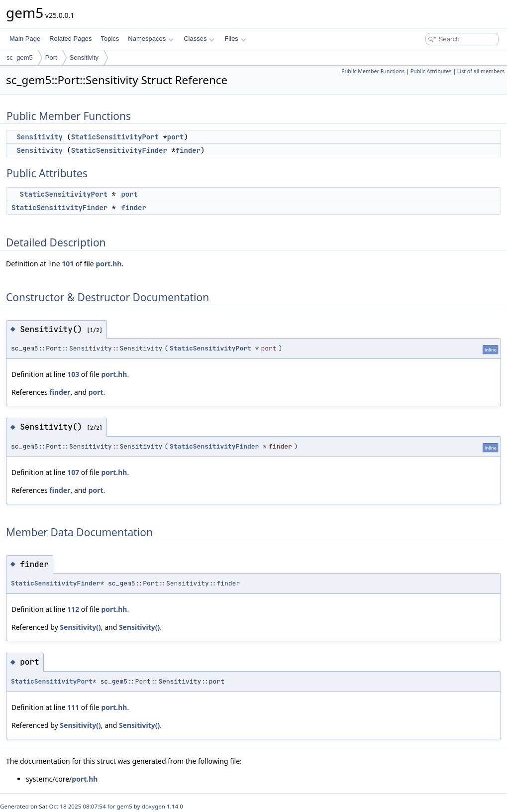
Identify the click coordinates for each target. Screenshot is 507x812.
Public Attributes (431, 71)
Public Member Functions (373, 71)
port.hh (108, 264)
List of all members (481, 71)
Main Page (25, 39)
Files (235, 39)
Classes (199, 39)
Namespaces (151, 39)
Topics (110, 39)
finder (188, 150)
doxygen (153, 806)
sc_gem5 (20, 58)
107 (73, 472)
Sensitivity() (80, 627)
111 (73, 707)
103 (73, 374)
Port (51, 58)
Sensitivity (84, 58)
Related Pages (70, 39)
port (176, 137)
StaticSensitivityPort (115, 137)
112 (73, 609)
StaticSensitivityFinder (119, 150)
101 (68, 264)
